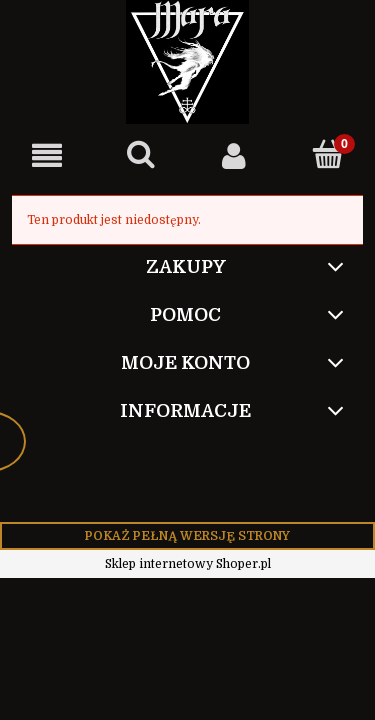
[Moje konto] (235, 155)
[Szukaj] (141, 154)
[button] (47, 155)
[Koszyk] (328, 154)
